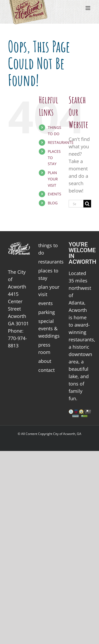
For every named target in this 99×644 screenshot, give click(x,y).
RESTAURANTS (61, 142)
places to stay (48, 274)
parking (47, 312)
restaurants (49, 262)
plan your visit (49, 291)
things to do (48, 249)
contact (46, 370)
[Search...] (76, 204)
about (45, 361)
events (46, 303)
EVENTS (55, 194)
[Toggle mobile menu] (88, 8)
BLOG (53, 203)
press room (44, 348)
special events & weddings (49, 328)
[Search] (87, 204)
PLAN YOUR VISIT (53, 179)
